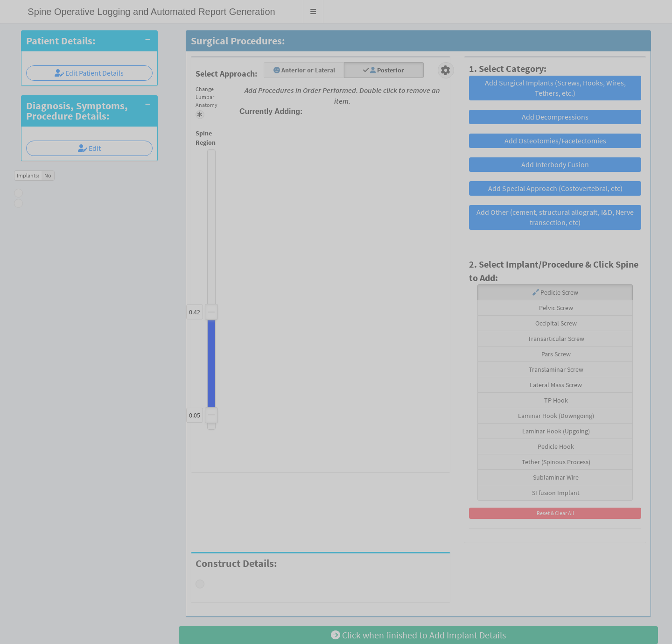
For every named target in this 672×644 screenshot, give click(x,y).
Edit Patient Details (89, 73)
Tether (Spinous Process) (555, 462)
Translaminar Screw (555, 369)
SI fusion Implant (555, 493)
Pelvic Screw (555, 308)
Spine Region (196, 138)
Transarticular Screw (555, 339)
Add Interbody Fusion (555, 164)
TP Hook (555, 400)
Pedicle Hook (555, 446)
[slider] (211, 415)
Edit (89, 148)
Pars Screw (555, 354)
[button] (313, 12)
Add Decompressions (555, 117)
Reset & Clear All (555, 513)
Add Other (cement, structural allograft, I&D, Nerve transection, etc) (555, 217)
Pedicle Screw (555, 292)
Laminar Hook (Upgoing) (555, 431)
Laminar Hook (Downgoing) (555, 416)
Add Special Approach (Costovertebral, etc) (555, 188)
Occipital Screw (555, 323)
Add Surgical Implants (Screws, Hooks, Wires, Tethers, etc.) (555, 88)
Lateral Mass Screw (555, 385)
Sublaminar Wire (555, 477)
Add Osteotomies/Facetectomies (555, 141)
